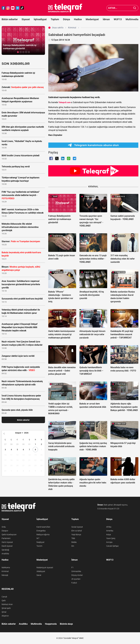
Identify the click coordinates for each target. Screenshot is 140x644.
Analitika (5, 554)
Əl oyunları (76, 579)
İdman (106, 19)
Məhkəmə (6, 568)
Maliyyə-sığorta (43, 535)
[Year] (28, 433)
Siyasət (26, 19)
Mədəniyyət (92, 19)
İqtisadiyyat (40, 19)
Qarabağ (5, 550)
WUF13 (118, 19)
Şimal (4, 612)
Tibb (73, 538)
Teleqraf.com (65, 102)
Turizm (39, 546)
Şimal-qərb (6, 608)
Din (73, 546)
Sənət (39, 575)
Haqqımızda (51, 624)
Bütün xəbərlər (10, 19)
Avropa (109, 542)
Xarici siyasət (7, 542)
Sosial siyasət (77, 527)
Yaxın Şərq (111, 538)
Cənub (4, 597)
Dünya (67, 19)
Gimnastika (76, 571)
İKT (38, 538)
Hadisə (78, 19)
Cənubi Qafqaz (112, 546)
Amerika (110, 531)
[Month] (19, 433)
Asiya (109, 535)
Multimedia (132, 19)
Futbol (74, 583)
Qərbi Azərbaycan (9, 535)
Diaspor (5, 531)
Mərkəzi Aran (7, 604)
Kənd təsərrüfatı (43, 527)
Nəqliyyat (40, 542)
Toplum (55, 19)
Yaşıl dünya (76, 535)
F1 (72, 568)
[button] (18, 52)
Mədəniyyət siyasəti (45, 568)
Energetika (41, 531)
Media (74, 542)
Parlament (6, 538)
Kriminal (5, 571)
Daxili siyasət (7, 546)
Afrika (109, 527)
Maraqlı (5, 575)
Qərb (4, 601)
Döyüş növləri (77, 575)
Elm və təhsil (77, 531)
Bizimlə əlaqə (66, 624)
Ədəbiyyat (41, 571)
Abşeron (5, 616)
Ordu (4, 527)
